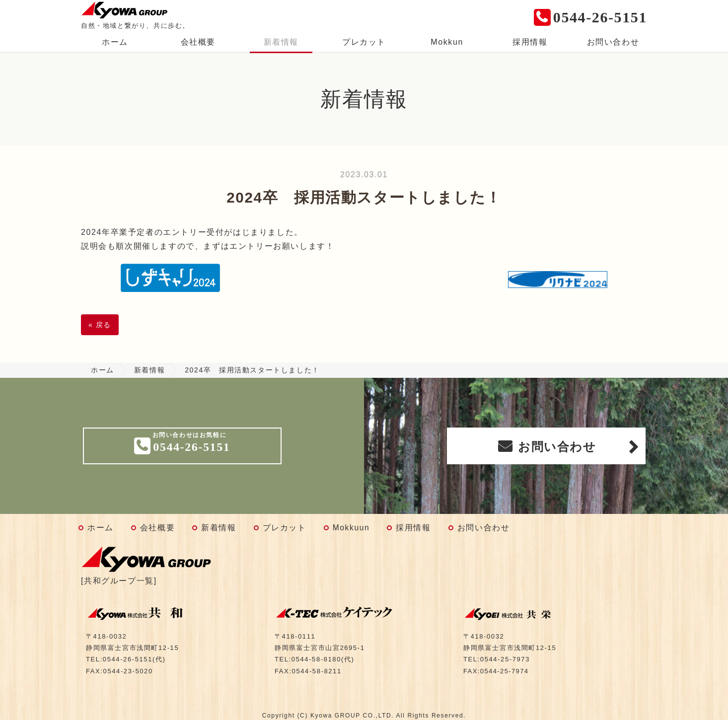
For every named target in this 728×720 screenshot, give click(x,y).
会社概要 (198, 42)
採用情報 (530, 42)
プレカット (364, 42)
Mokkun (447, 42)
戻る (100, 325)
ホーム (115, 42)
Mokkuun (351, 528)
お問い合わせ (613, 42)
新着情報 (281, 42)
